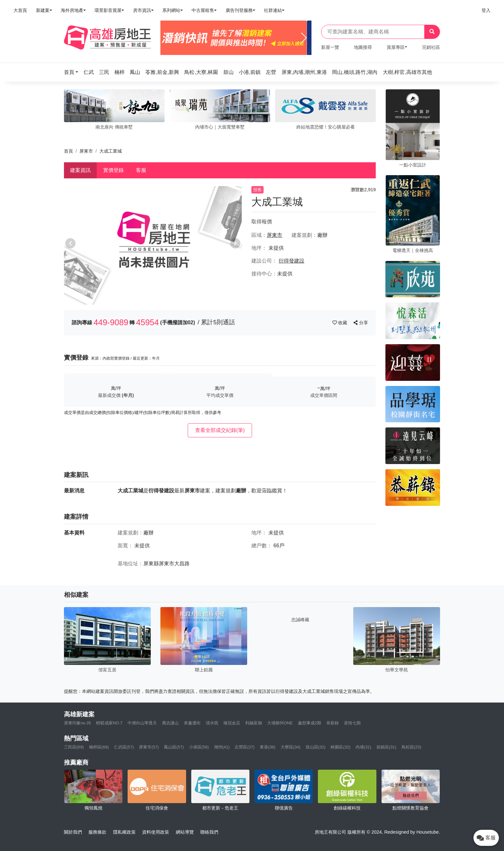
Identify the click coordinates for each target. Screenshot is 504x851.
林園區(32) (340, 747)
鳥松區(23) (411, 747)
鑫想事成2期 (310, 723)
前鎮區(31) (386, 747)
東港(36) (268, 747)
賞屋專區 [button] (396, 47)
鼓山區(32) (316, 747)
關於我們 (73, 832)
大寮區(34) (291, 747)
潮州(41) (222, 747)
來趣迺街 (192, 723)
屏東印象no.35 (77, 723)
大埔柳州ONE (280, 723)
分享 (361, 323)
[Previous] (168, 38)
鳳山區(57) (174, 747)
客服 (141, 170)
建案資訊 (80, 170)
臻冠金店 (232, 723)
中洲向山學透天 (142, 723)
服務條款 (97, 832)
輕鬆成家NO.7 (109, 723)
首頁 (68, 151)
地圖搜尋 (363, 47)
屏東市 (86, 151)
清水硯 (212, 723)
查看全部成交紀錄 (220, 430)
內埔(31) (363, 747)
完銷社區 (431, 47)
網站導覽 (185, 832)
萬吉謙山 (170, 723)
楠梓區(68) (99, 747)
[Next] (304, 38)
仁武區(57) (124, 747)
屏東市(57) (149, 747)
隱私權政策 (124, 832)
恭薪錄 (333, 723)
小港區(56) (199, 747)
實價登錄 (113, 170)
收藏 (340, 323)
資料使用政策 (156, 832)
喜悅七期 (352, 723)
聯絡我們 (209, 832)
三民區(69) (74, 747)
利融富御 (254, 723)
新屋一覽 (330, 47)
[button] (73, 72)
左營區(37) (245, 747)
